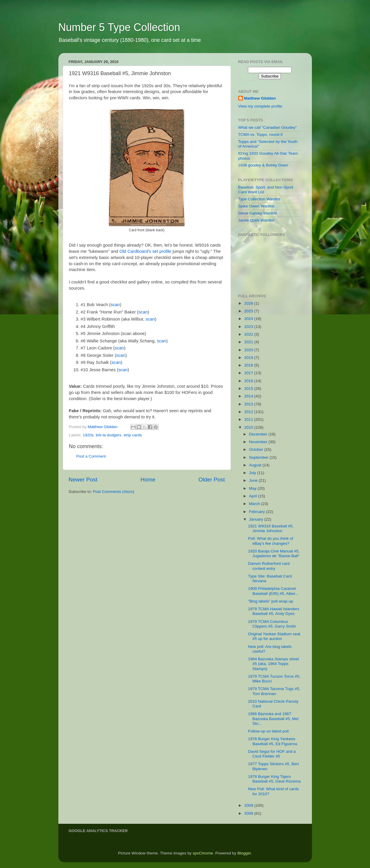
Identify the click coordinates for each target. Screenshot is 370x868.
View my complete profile (260, 106)
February (258, 512)
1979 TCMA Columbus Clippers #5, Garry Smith (272, 624)
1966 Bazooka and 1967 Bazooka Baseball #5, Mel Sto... (273, 718)
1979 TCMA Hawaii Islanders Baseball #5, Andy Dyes (274, 611)
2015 (249, 388)
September (259, 457)
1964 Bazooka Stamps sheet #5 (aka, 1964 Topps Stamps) (273, 664)
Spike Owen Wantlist (256, 206)
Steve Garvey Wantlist (258, 213)
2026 (249, 303)
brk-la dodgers (108, 435)
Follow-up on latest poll (268, 731)
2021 (249, 342)
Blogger (244, 853)
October (257, 449)
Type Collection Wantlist (259, 199)
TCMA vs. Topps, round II (260, 135)
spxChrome (203, 853)
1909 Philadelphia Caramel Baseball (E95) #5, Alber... (273, 591)
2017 (249, 373)
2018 (249, 365)
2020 (249, 350)
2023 (249, 327)
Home (148, 480)
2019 (249, 358)
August (256, 465)
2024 (249, 319)
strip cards (133, 435)
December (259, 434)
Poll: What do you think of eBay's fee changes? (270, 541)
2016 (249, 381)
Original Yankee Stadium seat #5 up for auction (274, 636)
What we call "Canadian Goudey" (268, 127)
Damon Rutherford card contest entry (269, 566)
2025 (249, 311)
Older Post (212, 480)
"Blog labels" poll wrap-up (270, 601)
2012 (249, 412)
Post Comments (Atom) (114, 492)
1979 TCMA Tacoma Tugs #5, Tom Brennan (274, 691)
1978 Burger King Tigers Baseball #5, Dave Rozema (274, 779)
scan (115, 305)
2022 (249, 334)
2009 (249, 805)
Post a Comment (91, 456)
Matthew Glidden (260, 98)
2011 (249, 419)
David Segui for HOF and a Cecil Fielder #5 (272, 754)
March (255, 504)
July (253, 473)
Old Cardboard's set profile (145, 251)
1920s (88, 435)
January (257, 519)
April (254, 496)
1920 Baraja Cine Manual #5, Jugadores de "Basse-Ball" (274, 553)
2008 (249, 813)
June (254, 480)
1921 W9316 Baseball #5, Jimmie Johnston (271, 528)
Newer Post (83, 480)
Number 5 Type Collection (119, 27)
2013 (249, 404)
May (253, 488)
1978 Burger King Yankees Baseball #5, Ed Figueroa (273, 741)
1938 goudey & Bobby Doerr (263, 165)
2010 (249, 427)
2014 (249, 396)
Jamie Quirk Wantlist (256, 220)
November (259, 442)
